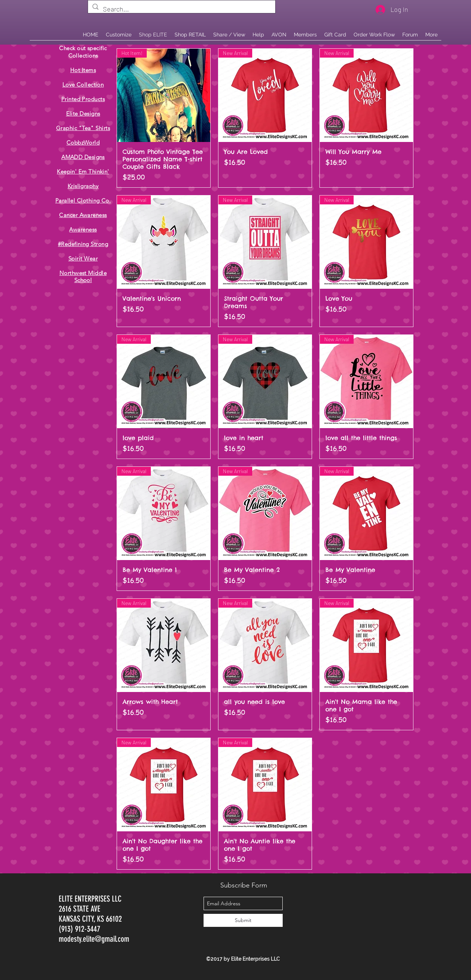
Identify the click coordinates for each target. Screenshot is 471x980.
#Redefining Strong (83, 244)
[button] (190, 35)
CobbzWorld (83, 143)
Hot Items (83, 70)
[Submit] (243, 920)
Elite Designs (83, 114)
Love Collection (83, 85)
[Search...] (181, 9)
